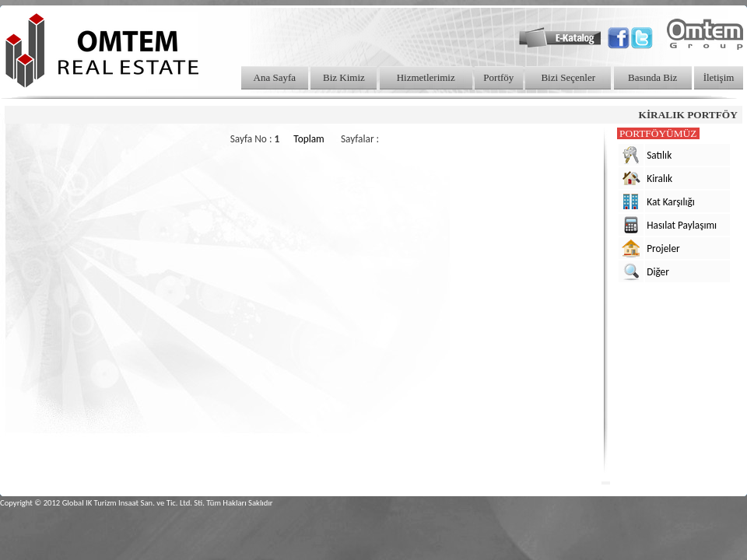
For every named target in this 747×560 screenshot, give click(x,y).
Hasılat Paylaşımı (682, 225)
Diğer (658, 272)
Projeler (663, 248)
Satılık (659, 155)
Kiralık (659, 178)
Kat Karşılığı (671, 202)
